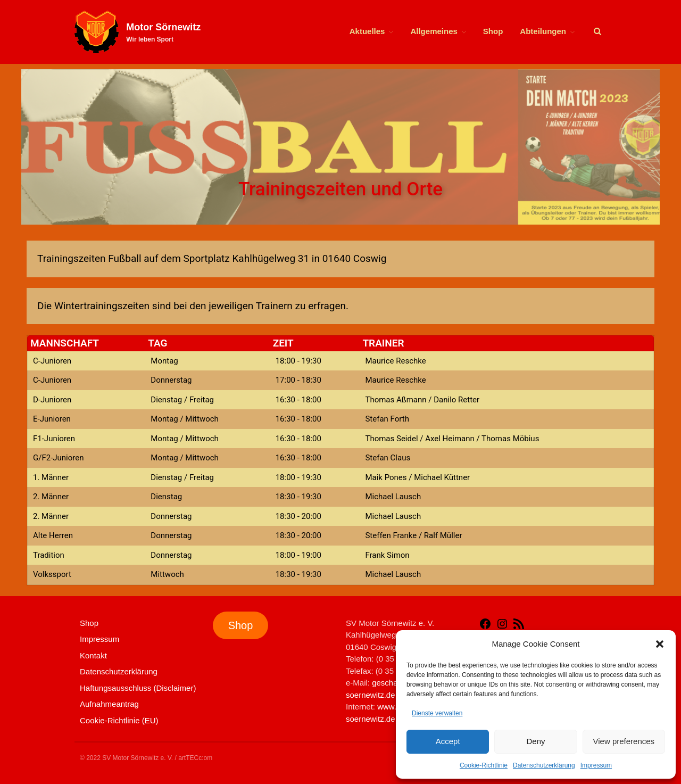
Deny (535, 741)
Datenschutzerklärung (544, 765)
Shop (493, 31)
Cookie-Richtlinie (484, 765)
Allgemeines (434, 31)
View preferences (624, 741)
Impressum (596, 765)
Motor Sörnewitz (163, 27)
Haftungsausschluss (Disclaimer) (138, 688)
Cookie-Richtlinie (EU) (119, 720)
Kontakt (93, 655)
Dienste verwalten (437, 713)
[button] (660, 644)
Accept (448, 741)
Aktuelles (367, 31)
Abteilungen (543, 31)
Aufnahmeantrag (109, 704)
